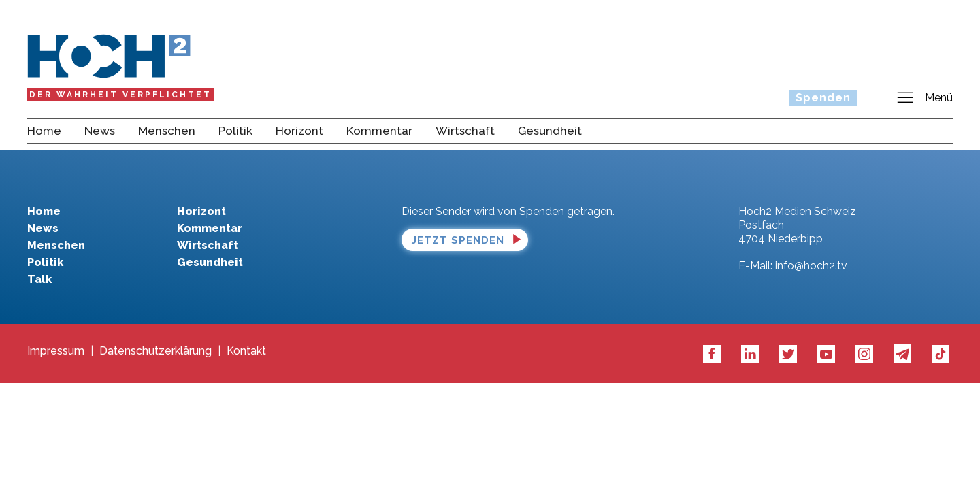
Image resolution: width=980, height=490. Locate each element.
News (100, 131)
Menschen (167, 131)
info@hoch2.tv (811, 266)
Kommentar (379, 131)
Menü (924, 98)
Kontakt (246, 351)
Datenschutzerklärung (156, 351)
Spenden (823, 98)
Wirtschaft (465, 131)
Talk (39, 279)
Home (44, 131)
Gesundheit (550, 131)
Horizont (299, 131)
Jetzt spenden (458, 240)
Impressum (56, 351)
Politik (235, 131)
